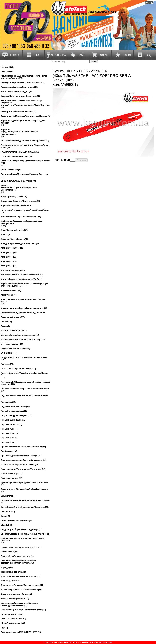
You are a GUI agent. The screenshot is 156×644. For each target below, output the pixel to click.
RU (152, 3)
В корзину (81, 160)
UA (147, 3)
